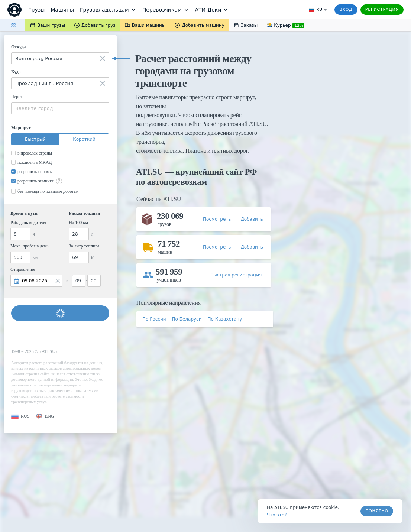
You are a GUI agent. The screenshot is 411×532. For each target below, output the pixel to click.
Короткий (84, 139)
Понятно (377, 511)
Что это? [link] (277, 515)
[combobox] (60, 58)
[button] (20, 416)
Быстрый (35, 139)
